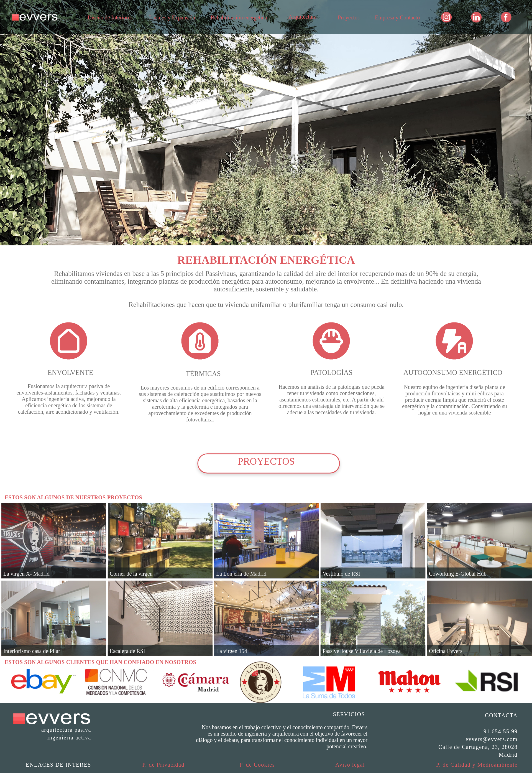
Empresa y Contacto (397, 17)
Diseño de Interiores (110, 17)
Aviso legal (350, 765)
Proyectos (349, 17)
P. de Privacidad (163, 765)
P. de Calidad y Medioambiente (477, 765)
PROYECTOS (266, 461)
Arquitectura (302, 17)
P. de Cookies (257, 765)
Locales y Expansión (172, 17)
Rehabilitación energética (239, 17)
